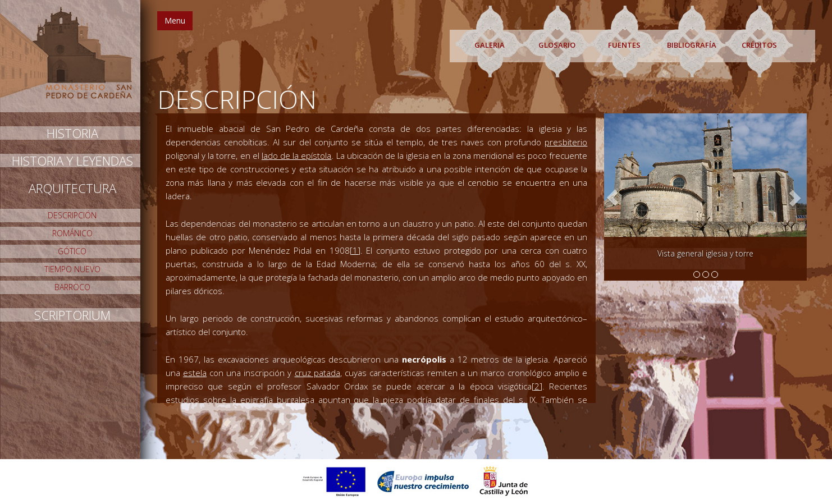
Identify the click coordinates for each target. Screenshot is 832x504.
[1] (355, 250)
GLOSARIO (557, 45)
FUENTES (624, 45)
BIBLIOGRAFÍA (692, 45)
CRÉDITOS (759, 45)
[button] (612, 198)
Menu (175, 20)
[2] (537, 386)
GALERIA (490, 45)
